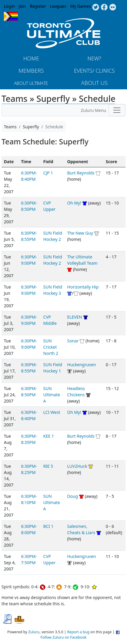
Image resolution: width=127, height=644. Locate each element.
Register (38, 6)
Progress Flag (11, 16)
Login (9, 6)
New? (94, 58)
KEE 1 (49, 436)
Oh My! (74, 203)
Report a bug (78, 632)
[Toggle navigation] (117, 110)
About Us (94, 83)
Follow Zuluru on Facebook (63, 637)
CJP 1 (48, 173)
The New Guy (80, 233)
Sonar (73, 341)
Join (23, 6)
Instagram (113, 7)
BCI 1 (48, 526)
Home (31, 58)
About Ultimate (31, 83)
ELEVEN (75, 317)
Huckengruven (81, 365)
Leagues (58, 6)
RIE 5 (48, 466)
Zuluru (34, 632)
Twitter (96, 7)
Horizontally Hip (83, 287)
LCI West (52, 412)
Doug (72, 496)
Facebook (104, 7)
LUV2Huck (77, 466)
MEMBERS (31, 71)
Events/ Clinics (94, 71)
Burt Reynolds (81, 173)
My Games (80, 6)
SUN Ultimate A (52, 395)
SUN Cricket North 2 (51, 347)
